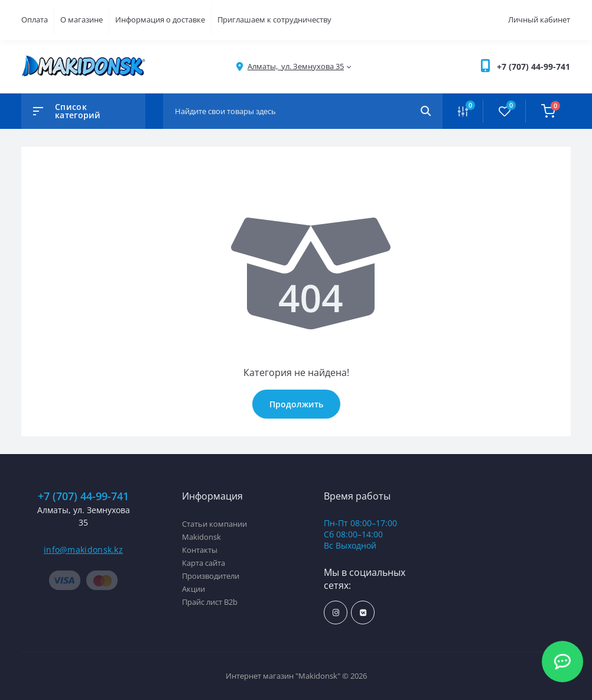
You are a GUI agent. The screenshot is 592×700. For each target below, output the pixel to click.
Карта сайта (204, 563)
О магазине (82, 20)
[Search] (426, 111)
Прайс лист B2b (210, 602)
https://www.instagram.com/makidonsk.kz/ (336, 613)
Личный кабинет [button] (539, 20)
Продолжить (296, 404)
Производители (211, 576)
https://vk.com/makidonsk (363, 613)
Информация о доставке (160, 20)
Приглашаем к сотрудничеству (274, 20)
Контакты (200, 550)
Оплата (35, 20)
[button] (534, 67)
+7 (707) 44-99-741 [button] (83, 496)
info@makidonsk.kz (83, 550)
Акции (193, 589)
